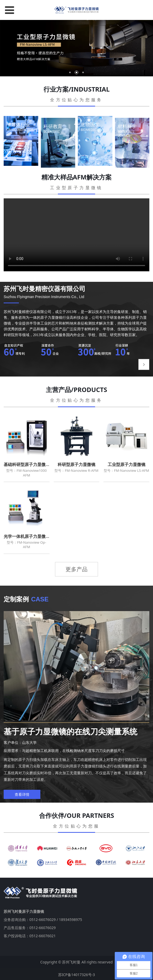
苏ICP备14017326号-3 (77, 974)
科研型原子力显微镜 (76, 464)
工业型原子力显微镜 (127, 464)
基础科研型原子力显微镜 (27, 464)
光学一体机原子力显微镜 (27, 536)
